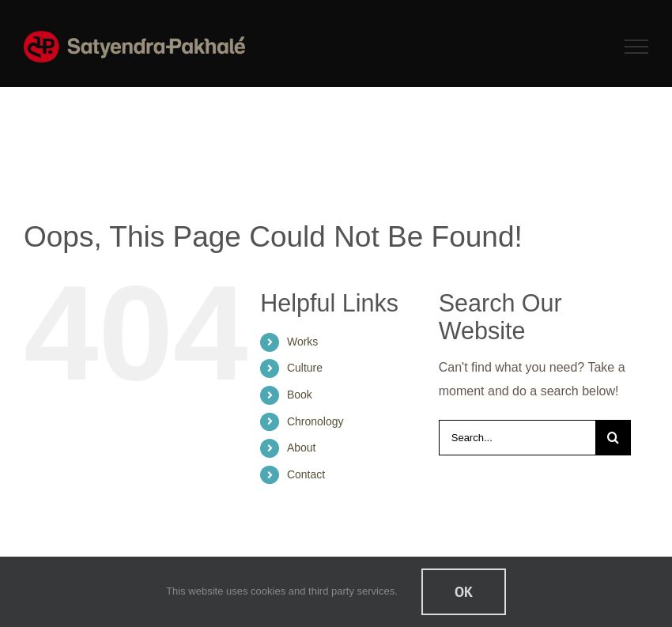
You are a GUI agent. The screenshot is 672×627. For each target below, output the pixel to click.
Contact (306, 474)
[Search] (613, 438)
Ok (464, 592)
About (302, 448)
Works (302, 342)
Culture (305, 368)
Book (300, 395)
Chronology (315, 421)
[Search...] (517, 438)
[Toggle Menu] (637, 47)
